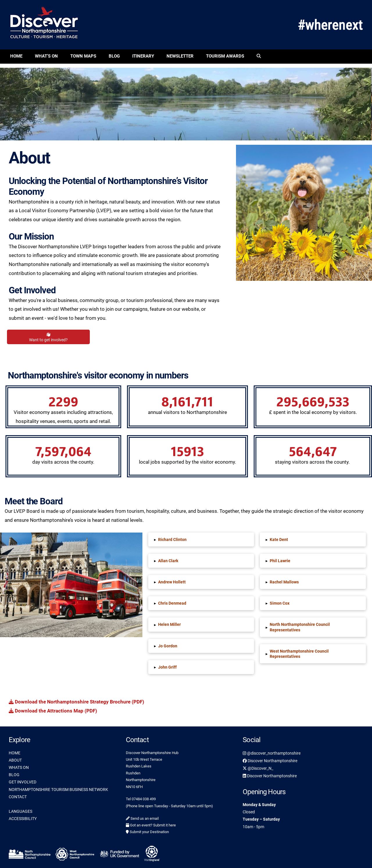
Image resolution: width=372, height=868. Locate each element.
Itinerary (143, 56)
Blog (114, 56)
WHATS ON (19, 767)
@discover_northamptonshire (272, 753)
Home (16, 56)
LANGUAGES (20, 811)
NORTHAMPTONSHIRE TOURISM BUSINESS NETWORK (58, 790)
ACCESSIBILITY (23, 819)
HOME (15, 753)
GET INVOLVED (23, 782)
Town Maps (83, 56)
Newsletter (180, 56)
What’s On (46, 56)
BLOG (14, 775)
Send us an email (142, 818)
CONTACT (18, 797)
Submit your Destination (147, 832)
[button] (201, 540)
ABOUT (15, 760)
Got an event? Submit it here (151, 825)
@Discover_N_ (258, 768)
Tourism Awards (225, 56)
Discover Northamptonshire (270, 761)
